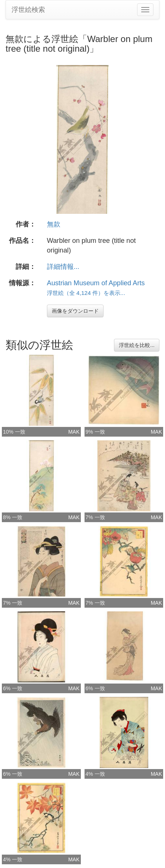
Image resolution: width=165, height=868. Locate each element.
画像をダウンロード (75, 311)
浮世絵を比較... (137, 345)
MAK (74, 432)
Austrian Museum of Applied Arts (96, 283)
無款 (54, 224)
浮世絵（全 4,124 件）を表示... (86, 293)
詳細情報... (63, 267)
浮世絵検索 (28, 10)
